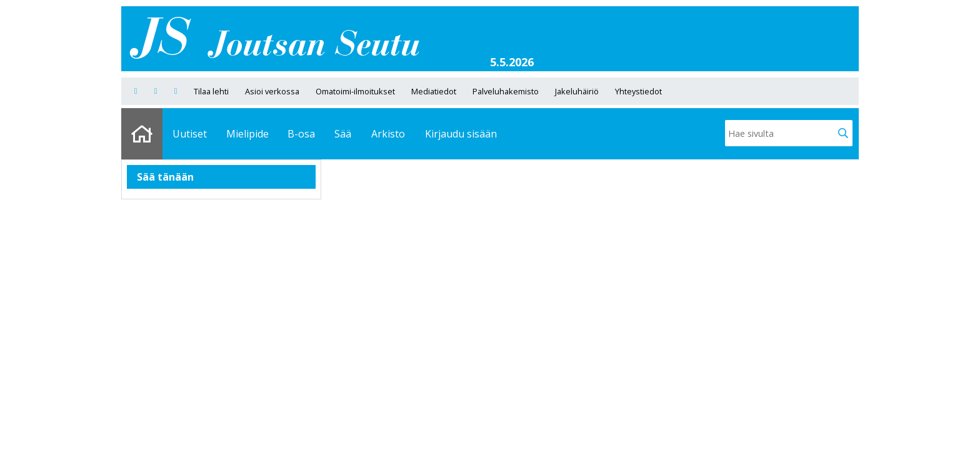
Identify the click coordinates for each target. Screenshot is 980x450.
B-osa (301, 134)
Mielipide (247, 134)
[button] (843, 133)
